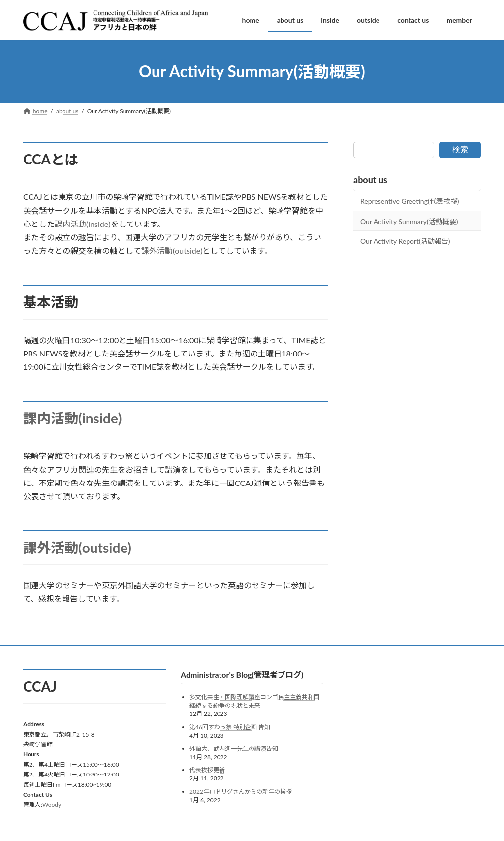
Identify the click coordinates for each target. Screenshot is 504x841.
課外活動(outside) (172, 250)
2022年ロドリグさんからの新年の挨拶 (241, 791)
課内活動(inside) (83, 224)
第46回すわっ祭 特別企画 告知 (230, 727)
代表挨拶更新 (207, 770)
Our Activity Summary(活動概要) (409, 221)
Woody (52, 804)
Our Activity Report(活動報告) (405, 241)
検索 (460, 149)
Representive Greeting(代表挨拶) (409, 201)
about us (370, 180)
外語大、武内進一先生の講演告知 (234, 748)
